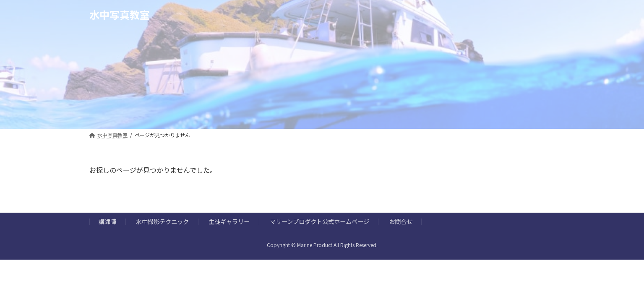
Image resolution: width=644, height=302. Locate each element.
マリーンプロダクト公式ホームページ (319, 222)
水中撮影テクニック (162, 222)
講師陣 (107, 222)
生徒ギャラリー (229, 222)
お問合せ (401, 222)
